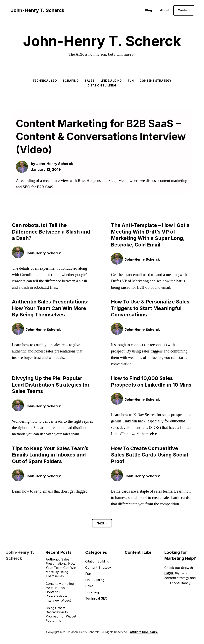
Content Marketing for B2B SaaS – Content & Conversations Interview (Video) (60, 592)
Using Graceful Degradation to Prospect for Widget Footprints (61, 614)
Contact (184, 10)
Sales (90, 81)
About (165, 10)
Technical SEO (45, 81)
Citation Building (102, 85)
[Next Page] (102, 523)
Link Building (111, 81)
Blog (149, 10)
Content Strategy (155, 81)
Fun (131, 81)
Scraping (71, 81)
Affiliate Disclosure (144, 632)
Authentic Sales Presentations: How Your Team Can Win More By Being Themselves (61, 568)
